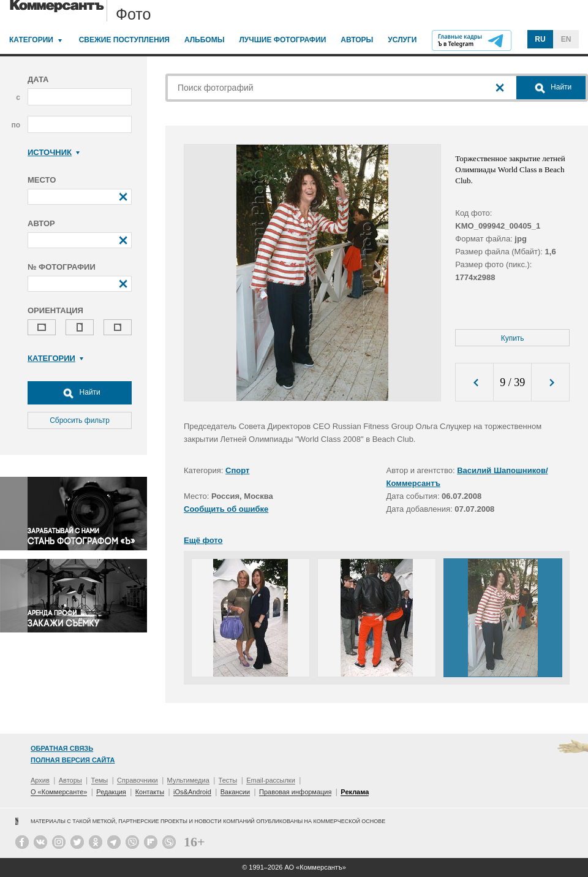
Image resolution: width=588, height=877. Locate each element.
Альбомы (205, 40)
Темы (100, 780)
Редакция (111, 792)
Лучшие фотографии (282, 40)
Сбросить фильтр (80, 420)
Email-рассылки (271, 780)
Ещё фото (203, 540)
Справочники (138, 780)
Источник (54, 152)
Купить (513, 338)
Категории (31, 40)
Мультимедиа (188, 780)
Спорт (237, 470)
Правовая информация (295, 792)
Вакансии (236, 792)
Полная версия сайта (73, 760)
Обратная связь (62, 748)
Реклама (355, 792)
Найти (80, 393)
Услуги (402, 40)
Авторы (357, 40)
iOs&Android (192, 792)
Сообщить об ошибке (226, 509)
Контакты (150, 792)
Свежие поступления (124, 40)
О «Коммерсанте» (59, 792)
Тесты (228, 780)
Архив (40, 780)
